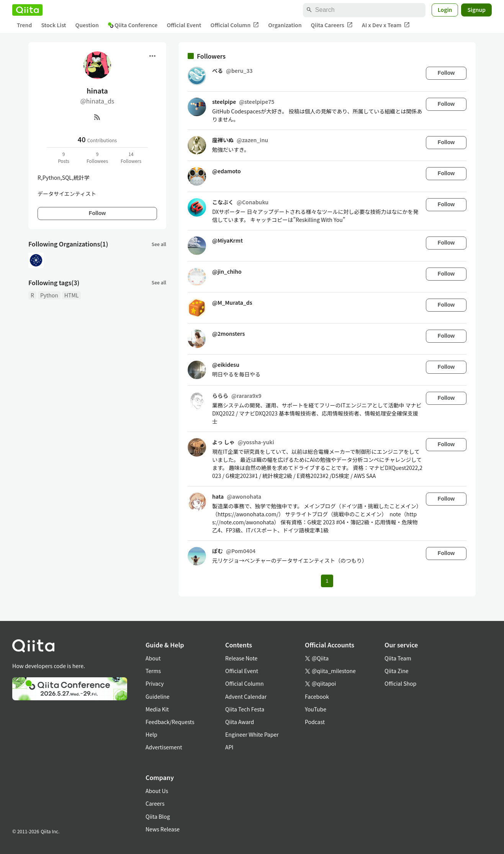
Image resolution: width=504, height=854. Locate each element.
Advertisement (164, 747)
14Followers (131, 157)
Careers (155, 803)
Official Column (235, 25)
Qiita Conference (133, 25)
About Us (157, 791)
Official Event (184, 25)
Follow (97, 213)
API (229, 747)
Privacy (155, 683)
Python (49, 295)
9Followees (97, 157)
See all (159, 244)
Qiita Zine (397, 671)
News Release (163, 829)
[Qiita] (27, 10)
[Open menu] (152, 56)
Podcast (315, 722)
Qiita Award (240, 722)
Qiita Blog (158, 816)
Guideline (158, 696)
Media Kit (157, 709)
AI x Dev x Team (386, 25)
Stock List (53, 25)
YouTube (316, 709)
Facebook (317, 696)
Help (151, 734)
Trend (24, 25)
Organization (285, 25)
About (153, 658)
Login (445, 10)
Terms (153, 671)
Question (87, 25)
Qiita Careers (332, 25)
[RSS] (97, 117)
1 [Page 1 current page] (327, 581)
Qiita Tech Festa (245, 709)
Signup (476, 10)
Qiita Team (398, 658)
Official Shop (400, 683)
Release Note (241, 658)
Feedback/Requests (170, 722)
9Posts (64, 157)
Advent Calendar (246, 696)
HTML (72, 295)
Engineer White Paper (252, 734)
